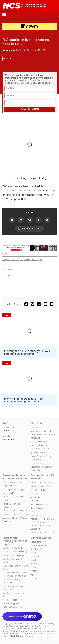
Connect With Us (41, 538)
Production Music (10, 493)
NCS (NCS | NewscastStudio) (40, 623)
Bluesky (34, 560)
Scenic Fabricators (10, 500)
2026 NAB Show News (13, 607)
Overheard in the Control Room (22, 190)
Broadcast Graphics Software (15, 514)
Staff (5, 423)
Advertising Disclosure (40, 449)
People (33, 493)
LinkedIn (34, 567)
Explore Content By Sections (42, 477)
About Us (36, 423)
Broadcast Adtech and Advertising (40, 527)
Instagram (35, 578)
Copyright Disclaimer (39, 441)
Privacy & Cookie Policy (41, 456)
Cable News (36, 512)
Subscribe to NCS (38, 542)
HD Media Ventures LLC (17, 626)
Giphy (33, 575)
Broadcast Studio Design (13, 548)
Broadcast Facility (10, 600)
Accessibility (36, 460)
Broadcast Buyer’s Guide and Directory (15, 477)
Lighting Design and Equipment (11, 505)
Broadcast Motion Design (13, 555)
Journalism (35, 497)
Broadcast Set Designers (13, 497)
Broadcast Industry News (41, 486)
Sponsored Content (39, 445)
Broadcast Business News (42, 483)
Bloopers (6, 260)
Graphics (7, 58)
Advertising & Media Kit (41, 431)
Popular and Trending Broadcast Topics (15, 541)
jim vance (15, 260)
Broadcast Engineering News (43, 532)
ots (21, 260)
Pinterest (34, 571)
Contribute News (38, 549)
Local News (35, 515)
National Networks (39, 504)
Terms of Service (38, 452)
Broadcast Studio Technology (15, 552)
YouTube (34, 564)
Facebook (35, 556)
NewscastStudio (14, 50)
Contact (34, 553)
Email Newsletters (38, 545)
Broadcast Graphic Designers (15, 511)
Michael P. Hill (8, 427)
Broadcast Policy (38, 490)
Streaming (35, 501)
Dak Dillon (7, 436)
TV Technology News (12, 603)
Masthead (35, 427)
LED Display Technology (13, 489)
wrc (41, 260)
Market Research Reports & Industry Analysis (42, 520)
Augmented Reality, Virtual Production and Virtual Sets (14, 574)
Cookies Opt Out (38, 463)
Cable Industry (37, 508)
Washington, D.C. (31, 260)
